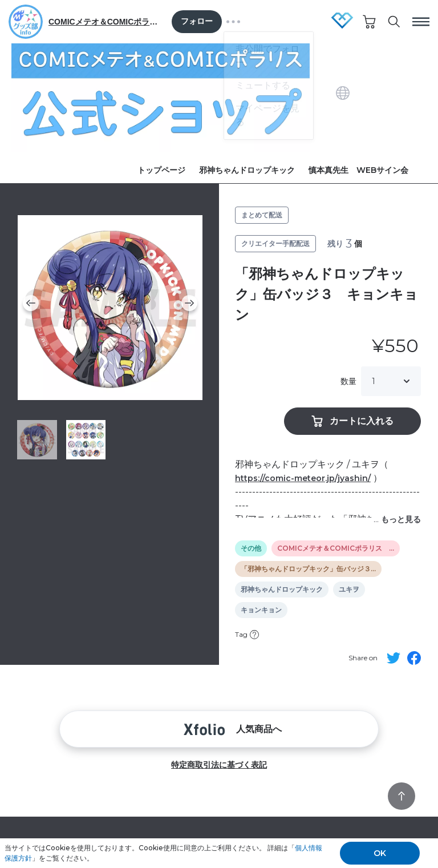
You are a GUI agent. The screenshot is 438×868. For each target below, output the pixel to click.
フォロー (197, 21)
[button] (31, 303)
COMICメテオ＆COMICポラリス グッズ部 (106, 22)
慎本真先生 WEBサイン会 (358, 170)
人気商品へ (219, 729)
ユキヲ (349, 590)
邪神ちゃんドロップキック (247, 170)
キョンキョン (261, 610)
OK (380, 853)
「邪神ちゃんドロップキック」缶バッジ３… (308, 569)
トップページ (161, 170)
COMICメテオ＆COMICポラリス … (336, 548)
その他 (251, 548)
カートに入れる (352, 421)
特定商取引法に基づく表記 (219, 765)
